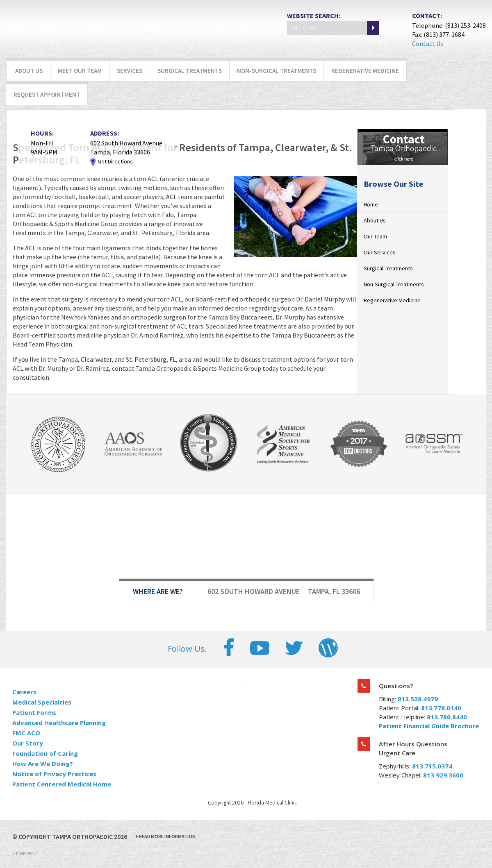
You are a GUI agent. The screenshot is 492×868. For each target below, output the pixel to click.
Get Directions (115, 161)
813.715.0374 (432, 766)
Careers (24, 692)
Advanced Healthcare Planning (59, 723)
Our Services (380, 252)
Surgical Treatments (190, 71)
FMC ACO (26, 733)
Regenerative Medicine (365, 71)
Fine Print (25, 853)
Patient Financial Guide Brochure (429, 726)
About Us (29, 71)
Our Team (375, 236)
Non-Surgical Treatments (277, 71)
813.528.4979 (418, 699)
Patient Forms (34, 712)
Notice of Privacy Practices (54, 774)
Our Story (28, 743)
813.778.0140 (441, 708)
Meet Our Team (80, 71)
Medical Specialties (42, 702)
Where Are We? (158, 591)
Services (130, 71)
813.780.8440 (447, 717)
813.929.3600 (443, 775)
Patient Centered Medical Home (62, 784)
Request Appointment (47, 94)
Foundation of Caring (45, 753)
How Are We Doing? (43, 764)
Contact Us (428, 43)
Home (371, 204)
